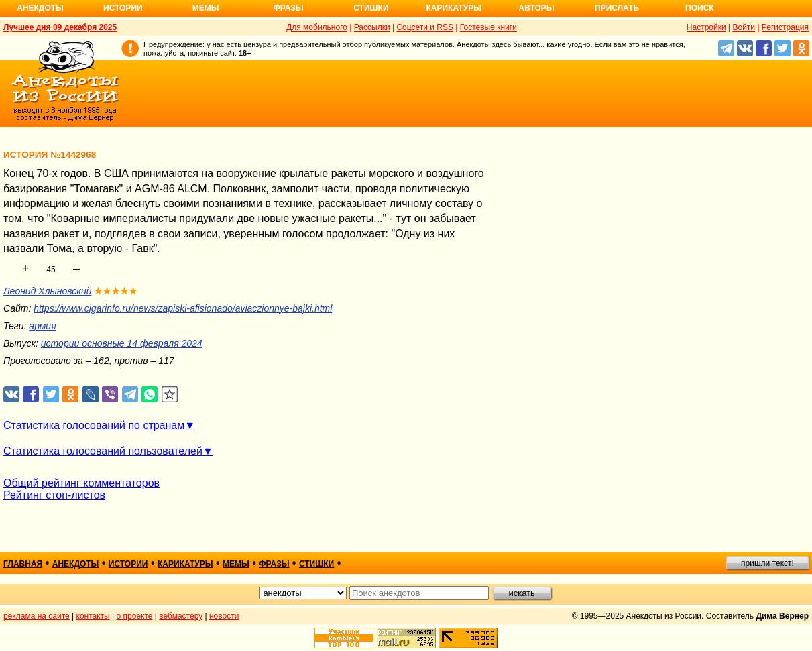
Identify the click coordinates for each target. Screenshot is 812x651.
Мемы (206, 8)
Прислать (617, 8)
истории (128, 564)
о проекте (135, 616)
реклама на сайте (37, 616)
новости (224, 616)
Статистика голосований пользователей (103, 451)
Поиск (700, 8)
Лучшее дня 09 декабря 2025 (60, 27)
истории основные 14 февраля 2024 (122, 343)
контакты (93, 616)
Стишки (371, 8)
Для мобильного (317, 27)
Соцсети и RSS (425, 27)
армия (42, 326)
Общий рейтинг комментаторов (81, 483)
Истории (123, 8)
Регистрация (785, 27)
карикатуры (185, 564)
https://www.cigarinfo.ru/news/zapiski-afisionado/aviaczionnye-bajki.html (183, 308)
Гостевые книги (488, 27)
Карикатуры (454, 8)
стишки (316, 564)
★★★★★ (116, 291)
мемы (236, 564)
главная (23, 564)
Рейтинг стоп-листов (54, 495)
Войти (744, 27)
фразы (274, 564)
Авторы (537, 8)
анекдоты (76, 564)
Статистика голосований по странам (94, 425)
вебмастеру (181, 616)
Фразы (288, 8)
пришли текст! (767, 563)
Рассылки (372, 27)
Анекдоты (40, 8)
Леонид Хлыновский (48, 291)
